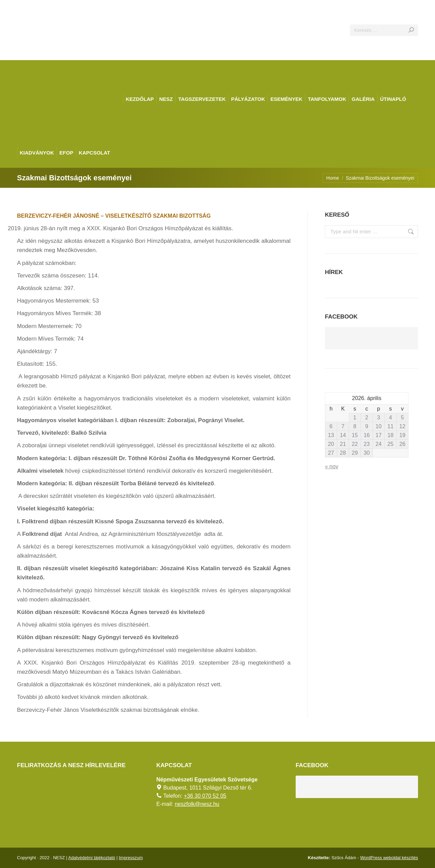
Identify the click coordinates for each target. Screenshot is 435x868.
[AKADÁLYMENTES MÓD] (427, 8)
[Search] (384, 30)
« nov (332, 466)
